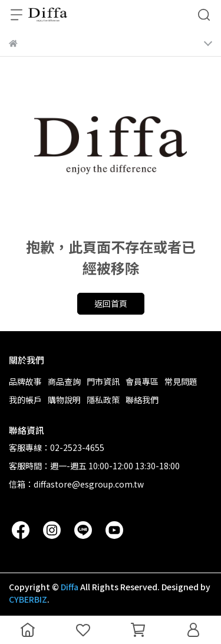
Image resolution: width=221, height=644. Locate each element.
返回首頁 (111, 303)
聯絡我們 (142, 400)
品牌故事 (25, 381)
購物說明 (64, 400)
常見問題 (181, 381)
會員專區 (142, 381)
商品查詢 (64, 381)
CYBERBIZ (28, 599)
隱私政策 (103, 400)
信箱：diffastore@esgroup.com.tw (76, 484)
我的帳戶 (25, 400)
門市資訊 (103, 381)
